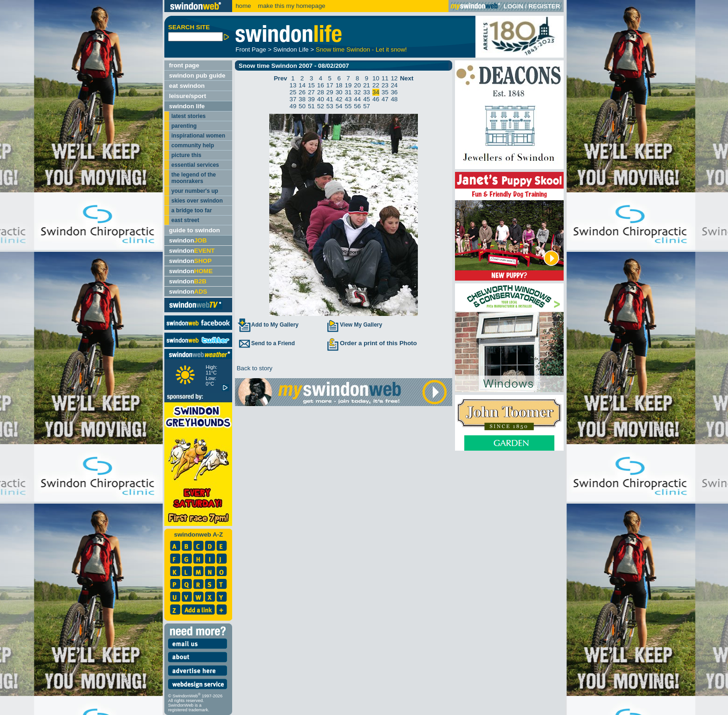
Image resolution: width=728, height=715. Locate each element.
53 (330, 106)
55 (348, 106)
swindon (188, 240)
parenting (184, 126)
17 (330, 85)
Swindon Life (291, 49)
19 (348, 85)
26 (302, 92)
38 (302, 99)
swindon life (187, 106)
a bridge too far (192, 210)
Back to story (254, 368)
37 (293, 99)
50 (302, 106)
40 (321, 99)
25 (293, 92)
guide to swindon (195, 230)
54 (339, 106)
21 (367, 85)
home (243, 6)
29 (330, 92)
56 (357, 106)
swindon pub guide (197, 75)
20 (357, 85)
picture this (186, 155)
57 (367, 106)
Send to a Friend (266, 343)
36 (394, 92)
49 (293, 106)
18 (339, 85)
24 (394, 85)
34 (376, 92)
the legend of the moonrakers (194, 178)
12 (394, 78)
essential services (195, 165)
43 (348, 99)
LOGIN (513, 6)
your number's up (195, 191)
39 (311, 99)
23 (385, 85)
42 (339, 99)
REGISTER (544, 6)
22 (376, 85)
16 (321, 85)
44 (357, 99)
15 (311, 85)
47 (385, 99)
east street (185, 220)
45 (367, 99)
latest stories (188, 116)
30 (339, 92)
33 (367, 92)
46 (376, 99)
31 (348, 92)
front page (184, 65)
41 (330, 99)
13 (293, 85)
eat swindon (187, 86)
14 (302, 85)
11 (385, 78)
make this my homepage (291, 6)
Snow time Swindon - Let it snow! (361, 49)
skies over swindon (197, 201)
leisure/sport (188, 96)
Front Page (251, 49)
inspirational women (198, 136)
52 (321, 106)
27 (311, 92)
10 (376, 78)
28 (321, 92)
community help (193, 145)
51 (311, 106)
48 (394, 99)
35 (385, 92)
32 (357, 92)
